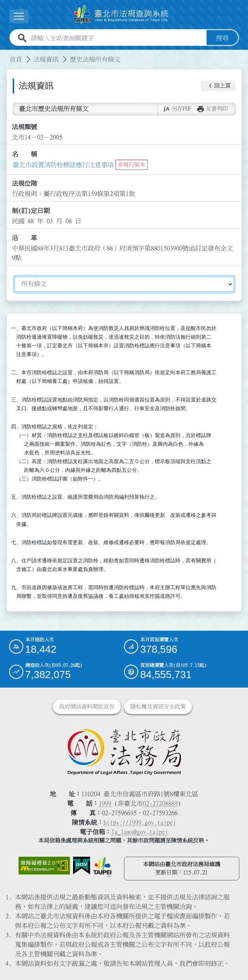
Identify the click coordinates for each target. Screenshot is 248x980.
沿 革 (24, 238)
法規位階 (24, 183)
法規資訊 (46, 59)
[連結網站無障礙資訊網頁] (44, 866)
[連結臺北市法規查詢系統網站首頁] (121, 15)
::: (5, 55)
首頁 (16, 59)
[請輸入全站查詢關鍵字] (117, 38)
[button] (19, 16)
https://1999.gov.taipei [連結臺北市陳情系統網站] (140, 822)
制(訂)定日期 (31, 211)
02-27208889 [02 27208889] (160, 803)
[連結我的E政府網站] (82, 866)
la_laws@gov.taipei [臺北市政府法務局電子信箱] (140, 832)
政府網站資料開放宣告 (87, 707)
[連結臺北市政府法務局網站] (124, 752)
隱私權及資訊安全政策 (158, 707)
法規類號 (24, 127)
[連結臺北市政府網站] (102, 867)
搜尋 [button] (222, 38)
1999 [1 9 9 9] (105, 803)
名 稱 (24, 154)
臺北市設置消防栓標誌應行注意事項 (63, 165)
